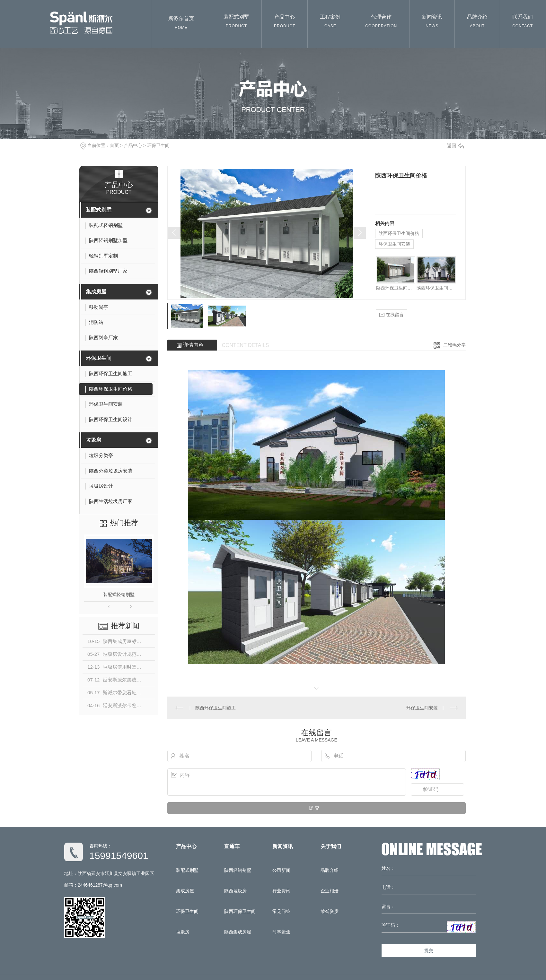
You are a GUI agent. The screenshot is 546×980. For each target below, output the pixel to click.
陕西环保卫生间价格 (399, 233)
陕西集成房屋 (238, 932)
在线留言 (392, 315)
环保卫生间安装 (394, 244)
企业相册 (330, 891)
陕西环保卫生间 (240, 911)
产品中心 (285, 23)
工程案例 (330, 23)
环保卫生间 (158, 145)
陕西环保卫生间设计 (436, 288)
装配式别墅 (236, 23)
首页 (114, 145)
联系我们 (523, 23)
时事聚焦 (281, 932)
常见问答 (281, 911)
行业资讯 (281, 891)
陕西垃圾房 (235, 891)
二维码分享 (454, 345)
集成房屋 (96, 292)
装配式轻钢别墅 (119, 594)
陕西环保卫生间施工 (396, 288)
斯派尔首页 (181, 24)
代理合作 (381, 23)
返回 (455, 146)
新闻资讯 (432, 23)
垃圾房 (93, 440)
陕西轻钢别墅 (238, 870)
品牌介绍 (477, 23)
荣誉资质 (330, 911)
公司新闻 (281, 870)
